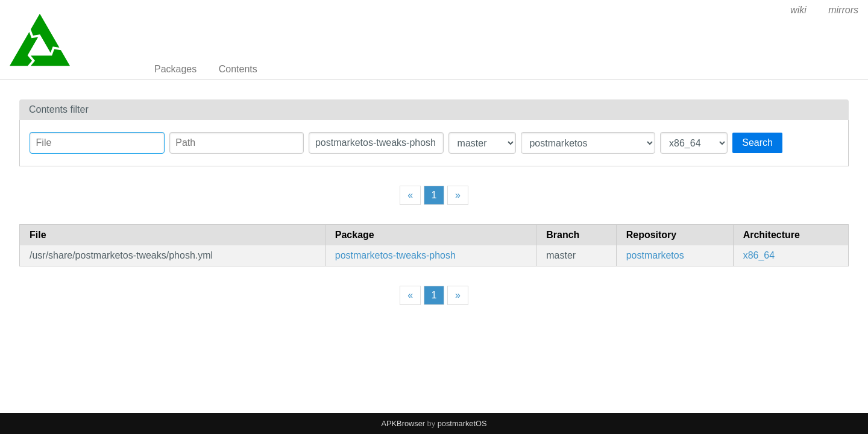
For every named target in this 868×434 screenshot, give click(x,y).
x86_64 (759, 255)
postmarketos (655, 255)
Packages (175, 69)
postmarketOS (462, 423)
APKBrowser (404, 423)
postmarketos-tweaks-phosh (395, 255)
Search (757, 143)
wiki (798, 10)
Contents (238, 69)
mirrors (843, 10)
